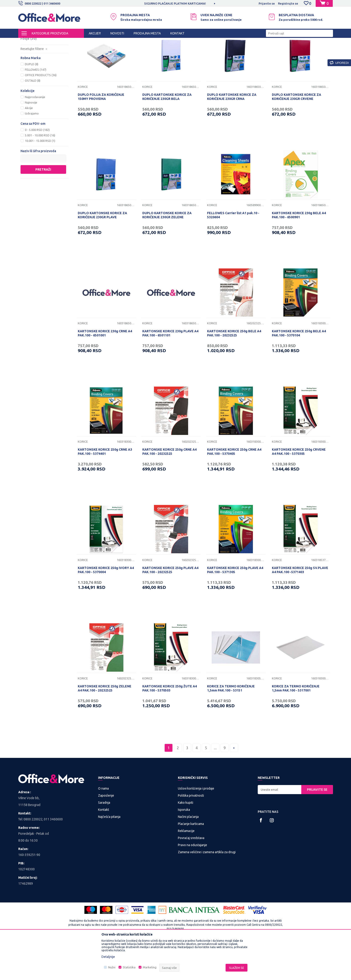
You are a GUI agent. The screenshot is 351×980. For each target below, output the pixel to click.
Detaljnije (108, 957)
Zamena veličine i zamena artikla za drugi (207, 890)
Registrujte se (288, 3)
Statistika (129, 967)
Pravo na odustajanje (192, 883)
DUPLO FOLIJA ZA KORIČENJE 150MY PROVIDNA (101, 135)
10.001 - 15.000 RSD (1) (40, 179)
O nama (103, 826)
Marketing (150, 967)
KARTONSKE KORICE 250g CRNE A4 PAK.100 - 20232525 (169, 489)
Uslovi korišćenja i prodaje (196, 826)
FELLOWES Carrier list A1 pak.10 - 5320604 (233, 253)
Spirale (30, 65)
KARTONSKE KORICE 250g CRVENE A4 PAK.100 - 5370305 (299, 489)
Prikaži (279, 50)
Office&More (27, 42)
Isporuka (184, 847)
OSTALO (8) (33, 118)
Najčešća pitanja (109, 855)
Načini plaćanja (188, 855)
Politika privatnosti (191, 833)
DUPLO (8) (32, 102)
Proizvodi (45, 42)
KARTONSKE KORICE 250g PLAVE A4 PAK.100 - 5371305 (235, 608)
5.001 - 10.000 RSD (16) (40, 173)
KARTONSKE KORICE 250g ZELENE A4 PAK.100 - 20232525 (105, 726)
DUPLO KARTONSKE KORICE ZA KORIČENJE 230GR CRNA (232, 135)
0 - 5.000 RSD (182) (37, 168)
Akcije (29, 146)
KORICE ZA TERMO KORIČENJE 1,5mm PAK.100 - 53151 (231, 726)
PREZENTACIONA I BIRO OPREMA (78, 42)
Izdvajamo (32, 151)
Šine (28, 71)
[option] (175, 3)
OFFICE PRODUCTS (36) (41, 113)
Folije (29, 76)
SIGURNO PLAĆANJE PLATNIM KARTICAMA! (175, 3)
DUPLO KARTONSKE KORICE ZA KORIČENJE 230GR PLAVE (102, 253)
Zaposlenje (106, 833)
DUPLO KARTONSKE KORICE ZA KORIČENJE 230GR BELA (167, 135)
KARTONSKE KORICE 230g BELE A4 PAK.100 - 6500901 (299, 253)
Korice (29, 60)
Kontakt (104, 847)
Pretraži (43, 207)
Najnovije (31, 140)
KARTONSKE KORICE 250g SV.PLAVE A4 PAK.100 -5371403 (300, 608)
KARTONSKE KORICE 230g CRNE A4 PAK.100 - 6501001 (105, 371)
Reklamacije (186, 869)
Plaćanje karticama (191, 862)
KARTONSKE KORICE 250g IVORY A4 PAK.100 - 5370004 (106, 608)
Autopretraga (210, 50)
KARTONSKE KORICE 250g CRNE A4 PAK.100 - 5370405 (234, 489)
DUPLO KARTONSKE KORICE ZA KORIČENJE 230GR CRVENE (296, 135)
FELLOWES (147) (36, 107)
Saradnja (104, 840)
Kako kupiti (186, 840)
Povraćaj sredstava (191, 876)
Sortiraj (234, 50)
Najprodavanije (35, 135)
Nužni (112, 967)
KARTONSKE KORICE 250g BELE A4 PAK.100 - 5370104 (299, 371)
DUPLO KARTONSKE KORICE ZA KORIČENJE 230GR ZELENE (167, 253)
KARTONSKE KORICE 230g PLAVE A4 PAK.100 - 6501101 (170, 371)
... (215, 786)
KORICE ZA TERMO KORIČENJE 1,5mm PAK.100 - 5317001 (296, 726)
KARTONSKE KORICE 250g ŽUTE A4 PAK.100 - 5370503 (170, 726)
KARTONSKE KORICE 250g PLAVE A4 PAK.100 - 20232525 (170, 608)
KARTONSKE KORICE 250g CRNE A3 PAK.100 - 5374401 (105, 489)
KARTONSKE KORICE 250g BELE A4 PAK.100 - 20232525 (234, 371)
